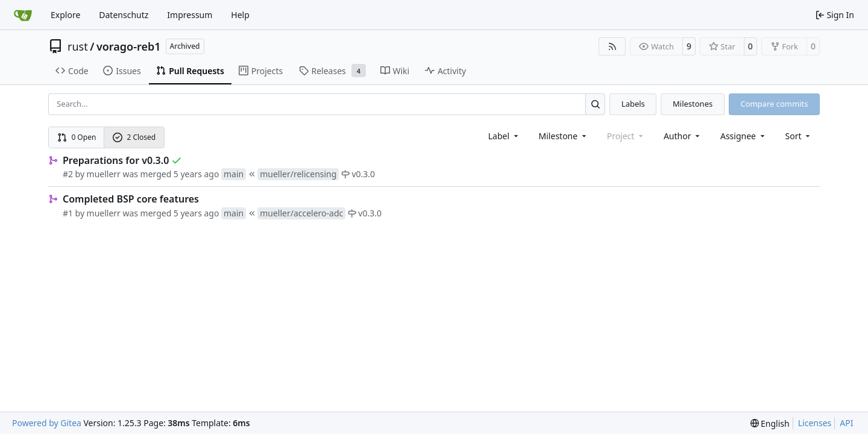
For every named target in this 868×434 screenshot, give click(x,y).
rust (78, 46)
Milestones (693, 104)
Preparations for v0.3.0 (116, 160)
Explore (65, 15)
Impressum (190, 15)
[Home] (23, 15)
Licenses (815, 423)
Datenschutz (124, 15)
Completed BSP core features (131, 199)
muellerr (104, 174)
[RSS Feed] (612, 46)
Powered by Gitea (47, 423)
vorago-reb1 (129, 46)
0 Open (77, 137)
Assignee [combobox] (744, 136)
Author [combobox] (683, 136)
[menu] (799, 136)
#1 (68, 213)
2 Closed (134, 137)
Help (240, 15)
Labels (633, 104)
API (846, 423)
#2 (68, 174)
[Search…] (595, 104)
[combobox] (504, 136)
